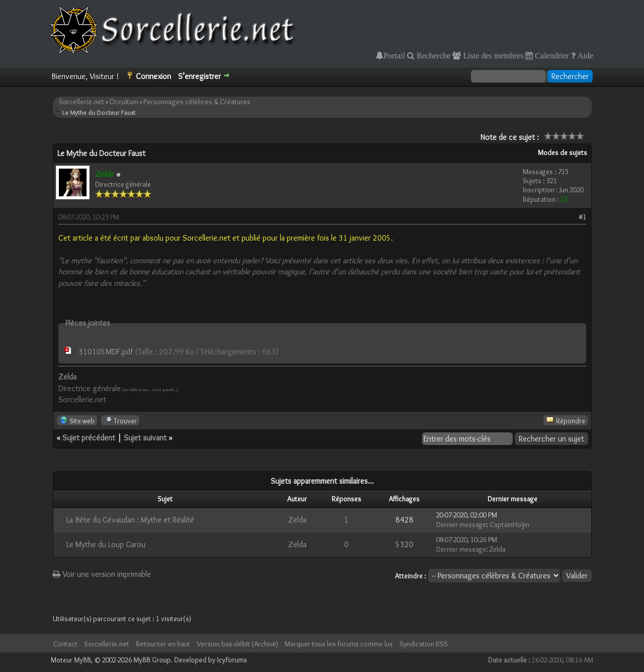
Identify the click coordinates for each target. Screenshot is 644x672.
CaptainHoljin (509, 525)
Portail (394, 55)
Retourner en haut (163, 644)
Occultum (124, 102)
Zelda (297, 520)
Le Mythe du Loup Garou (106, 544)
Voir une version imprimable (102, 574)
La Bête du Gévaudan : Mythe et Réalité (130, 520)
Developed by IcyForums (211, 660)
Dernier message (461, 525)
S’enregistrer (199, 76)
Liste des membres (492, 55)
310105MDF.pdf (106, 352)
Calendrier (551, 55)
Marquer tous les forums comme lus (339, 644)
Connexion (153, 76)
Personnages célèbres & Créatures (197, 102)
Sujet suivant (145, 438)
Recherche (433, 55)
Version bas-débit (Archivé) (237, 644)
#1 (582, 217)
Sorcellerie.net (82, 102)
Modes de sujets (562, 153)
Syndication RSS (424, 644)
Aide (584, 55)
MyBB (83, 660)
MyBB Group (152, 660)
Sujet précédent (89, 438)
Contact (65, 644)
